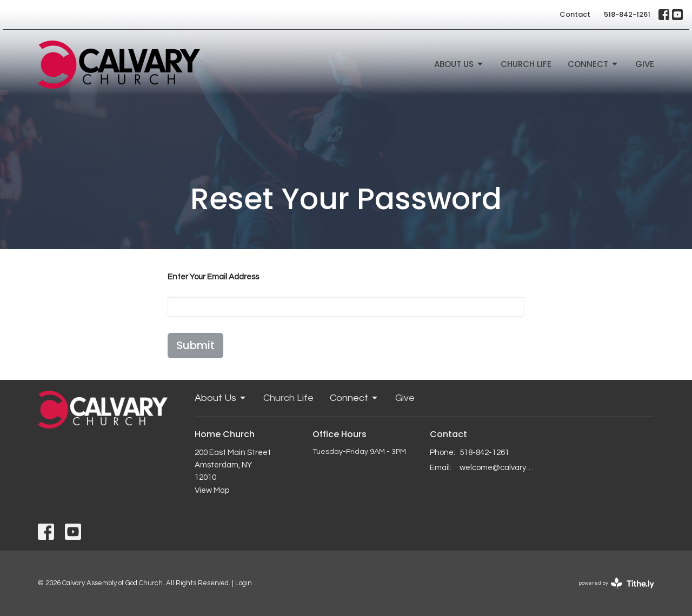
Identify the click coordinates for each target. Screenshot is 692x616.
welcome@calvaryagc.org (498, 468)
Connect (593, 64)
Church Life (526, 64)
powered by (616, 583)
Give (645, 64)
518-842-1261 (627, 14)
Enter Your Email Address (213, 277)
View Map (212, 490)
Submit (195, 345)
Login (244, 583)
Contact (575, 14)
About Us (459, 64)
